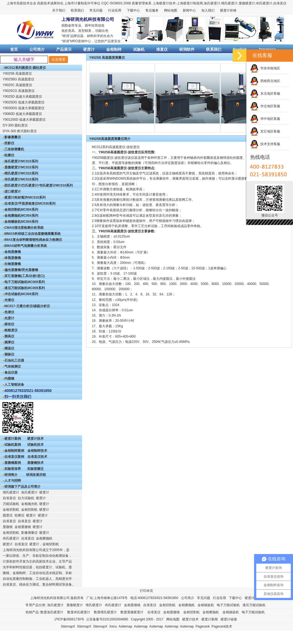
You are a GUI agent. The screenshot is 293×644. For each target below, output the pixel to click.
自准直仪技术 (37, 457)
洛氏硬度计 (212, 3)
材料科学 (94, 36)
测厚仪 (9, 342)
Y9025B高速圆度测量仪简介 (110, 139)
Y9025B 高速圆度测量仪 (107, 58)
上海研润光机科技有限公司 (50, 598)
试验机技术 (35, 445)
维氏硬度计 (229, 3)
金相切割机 (13, 210)
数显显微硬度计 (132, 612)
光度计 (9, 318)
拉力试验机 (26, 498)
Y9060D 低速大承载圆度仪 (22, 114)
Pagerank (203, 626)
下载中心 (133, 10)
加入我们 (208, 10)
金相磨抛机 (13, 216)
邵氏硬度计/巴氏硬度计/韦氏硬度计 (30, 185)
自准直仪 (280, 3)
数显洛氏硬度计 (52, 612)
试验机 (139, 49)
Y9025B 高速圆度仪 (17, 74)
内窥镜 (9, 379)
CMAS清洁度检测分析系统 (24, 228)
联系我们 (77, 10)
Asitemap (125, 626)
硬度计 (188, 3)
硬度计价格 (228, 10)
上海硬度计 (161, 3)
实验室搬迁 (35, 469)
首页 (14, 49)
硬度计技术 (35, 439)
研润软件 (187, 49)
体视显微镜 (13, 258)
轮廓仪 (9, 155)
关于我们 (59, 10)
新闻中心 (189, 10)
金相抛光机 (29, 504)
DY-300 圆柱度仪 (15, 125)
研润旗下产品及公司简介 (22, 487)
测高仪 (9, 336)
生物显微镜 (13, 264)
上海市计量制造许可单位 (82, 3)
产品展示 (64, 49)
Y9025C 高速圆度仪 (17, 85)
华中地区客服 (265, 119)
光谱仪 (9, 300)
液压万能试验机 (16, 288)
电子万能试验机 (16, 282)
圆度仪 (8, 515)
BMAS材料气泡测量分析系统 (26, 246)
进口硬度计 (13, 191)
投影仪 (9, 143)
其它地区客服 (265, 131)
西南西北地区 (265, 81)
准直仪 (162, 49)
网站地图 (171, 10)
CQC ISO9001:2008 (116, 3)
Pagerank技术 (222, 626)
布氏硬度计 (264, 3)
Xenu (113, 626)
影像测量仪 (13, 137)
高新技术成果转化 (50, 3)
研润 (66, 36)
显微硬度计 (247, 3)
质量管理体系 (142, 3)
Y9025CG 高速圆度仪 (19, 91)
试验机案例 (13, 445)
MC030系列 (47, 204)
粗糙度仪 (11, 330)
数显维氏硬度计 (105, 612)
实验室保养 (13, 469)
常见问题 (96, 10)
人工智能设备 (14, 385)
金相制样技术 (37, 451)
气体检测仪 (13, 366)
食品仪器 (11, 372)
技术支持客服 (265, 144)
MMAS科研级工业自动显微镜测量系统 (33, 234)
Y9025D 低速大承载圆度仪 (22, 97)
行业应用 (115, 10)
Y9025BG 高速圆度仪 (19, 79)
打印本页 (146, 591)
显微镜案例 (13, 463)
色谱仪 (9, 312)
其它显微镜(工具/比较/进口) (25, 276)
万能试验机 (11, 504)
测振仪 (9, 354)
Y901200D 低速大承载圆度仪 (24, 120)
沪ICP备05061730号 (69, 619)
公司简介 (37, 49)
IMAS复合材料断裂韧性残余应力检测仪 (33, 240)
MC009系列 (36, 282)
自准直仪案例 (14, 457)
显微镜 (8, 527)
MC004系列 (29, 210)
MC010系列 (29, 161)
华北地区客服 (265, 106)
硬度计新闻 (210, 619)
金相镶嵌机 (13, 222)
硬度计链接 (229, 619)
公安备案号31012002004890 (107, 619)
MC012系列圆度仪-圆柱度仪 (25, 68)
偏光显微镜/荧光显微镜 (21, 270)
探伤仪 (9, 324)
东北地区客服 (265, 94)
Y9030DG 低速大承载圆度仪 (24, 108)
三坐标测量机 (14, 149)
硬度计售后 (253, 598)
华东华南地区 (265, 68)
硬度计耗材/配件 (16, 197)
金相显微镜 (13, 252)
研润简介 (11, 475)
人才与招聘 (13, 481)
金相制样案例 (14, 451)
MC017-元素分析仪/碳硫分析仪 (27, 306)
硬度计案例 (13, 439)
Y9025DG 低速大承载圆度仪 (24, 102)
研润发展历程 (36, 475)
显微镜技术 (35, 463)
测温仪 (9, 348)
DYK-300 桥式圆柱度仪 (20, 131)
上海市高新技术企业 (21, 3)
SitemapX (68, 626)
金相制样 (114, 49)
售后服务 (152, 10)
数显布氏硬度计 (79, 612)
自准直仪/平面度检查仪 (21, 204)
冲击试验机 (13, 294)
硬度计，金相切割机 (44, 544)
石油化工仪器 (14, 360)
